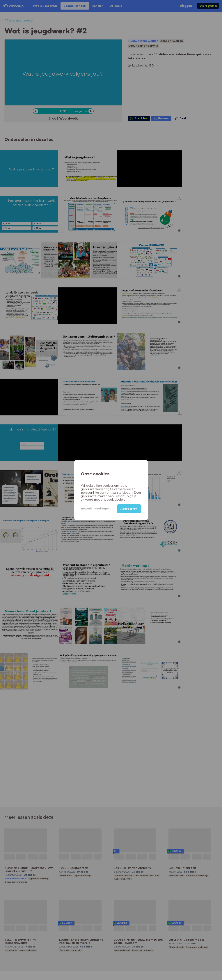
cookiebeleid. (116, 500)
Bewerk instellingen (95, 509)
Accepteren (129, 509)
